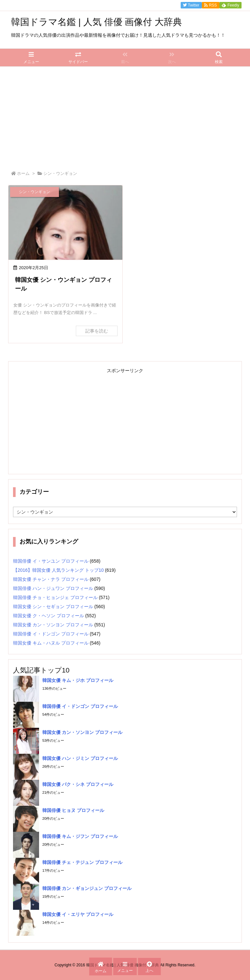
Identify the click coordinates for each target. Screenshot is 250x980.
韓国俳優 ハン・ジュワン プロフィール (53, 588)
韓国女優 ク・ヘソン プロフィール (49, 616)
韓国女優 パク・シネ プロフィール (78, 784)
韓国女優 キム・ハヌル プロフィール (51, 643)
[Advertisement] (125, 115)
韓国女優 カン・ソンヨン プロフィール (53, 625)
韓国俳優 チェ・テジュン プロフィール (82, 862)
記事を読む (97, 331)
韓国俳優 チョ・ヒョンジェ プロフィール (55, 597)
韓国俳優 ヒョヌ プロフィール (73, 810)
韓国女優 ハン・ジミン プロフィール (80, 758)
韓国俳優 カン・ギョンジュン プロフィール (87, 888)
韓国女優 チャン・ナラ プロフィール (51, 579)
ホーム (23, 173)
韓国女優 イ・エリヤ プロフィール (78, 914)
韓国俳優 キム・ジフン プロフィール (80, 836)
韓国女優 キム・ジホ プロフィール (78, 680)
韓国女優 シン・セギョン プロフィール (53, 607)
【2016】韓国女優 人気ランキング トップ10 (58, 570)
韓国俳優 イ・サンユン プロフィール (51, 561)
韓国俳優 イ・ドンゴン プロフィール (51, 634)
